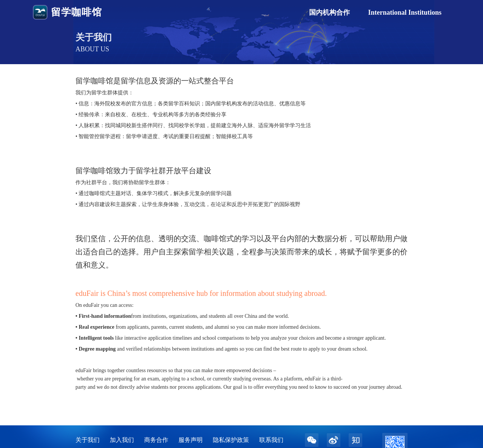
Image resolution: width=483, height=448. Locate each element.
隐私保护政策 (231, 440)
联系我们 (271, 440)
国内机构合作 (329, 12)
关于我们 (88, 440)
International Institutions (405, 12)
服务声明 (191, 440)
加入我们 (122, 440)
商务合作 (156, 440)
